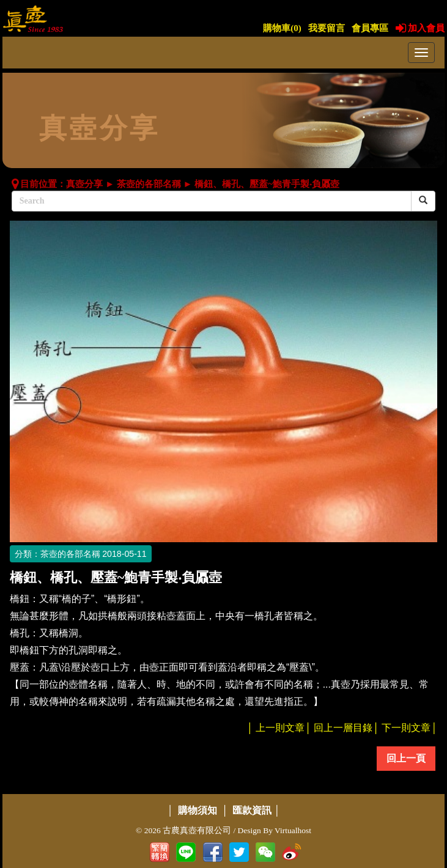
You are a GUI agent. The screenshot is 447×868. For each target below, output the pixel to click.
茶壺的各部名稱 (149, 184)
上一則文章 (280, 728)
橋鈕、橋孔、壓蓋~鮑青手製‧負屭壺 (267, 184)
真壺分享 (84, 184)
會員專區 (370, 28)
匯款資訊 (252, 810)
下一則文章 (406, 728)
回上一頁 (406, 758)
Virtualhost (293, 830)
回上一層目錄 (343, 728)
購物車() (282, 28)
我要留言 (327, 28)
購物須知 (198, 810)
